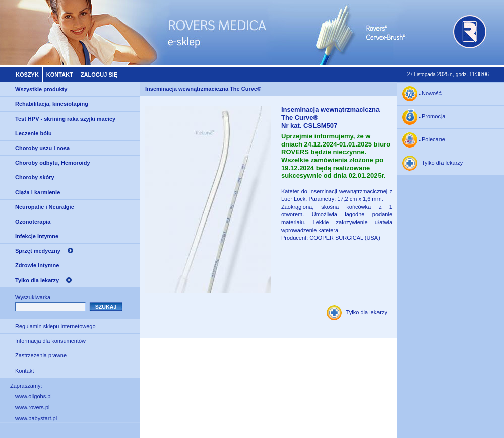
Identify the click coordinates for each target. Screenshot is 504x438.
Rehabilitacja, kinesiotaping (52, 104)
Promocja (433, 117)
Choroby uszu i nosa (42, 148)
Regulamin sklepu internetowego (55, 326)
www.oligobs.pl (34, 396)
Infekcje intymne (37, 236)
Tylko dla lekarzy (37, 280)
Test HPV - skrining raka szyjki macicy (65, 119)
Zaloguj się (99, 75)
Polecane (433, 140)
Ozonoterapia (33, 222)
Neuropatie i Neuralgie (45, 207)
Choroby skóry (35, 177)
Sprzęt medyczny (38, 251)
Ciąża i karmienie (38, 192)
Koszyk (27, 75)
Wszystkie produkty (41, 89)
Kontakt (60, 75)
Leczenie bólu (34, 133)
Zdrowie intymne (37, 265)
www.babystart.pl (36, 418)
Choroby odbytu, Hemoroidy (53, 163)
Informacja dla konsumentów (50, 341)
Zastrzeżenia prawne (41, 355)
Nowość (432, 94)
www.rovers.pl (32, 407)
